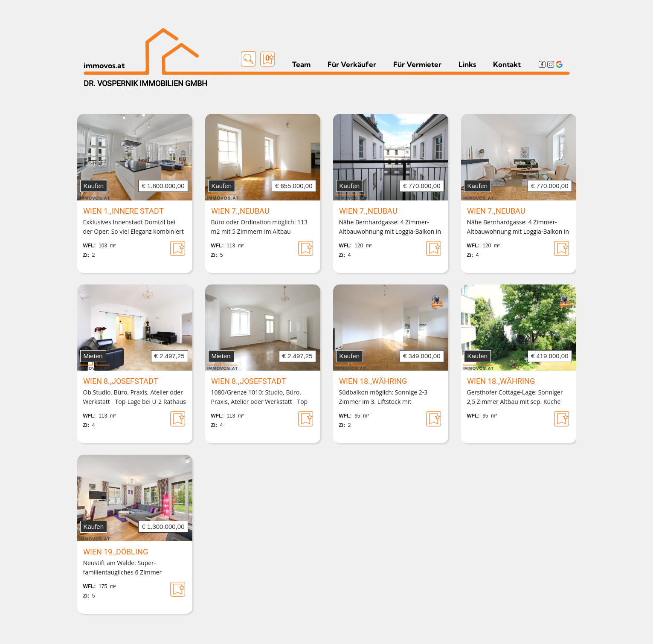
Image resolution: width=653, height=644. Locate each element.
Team (301, 64)
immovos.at (104, 65)
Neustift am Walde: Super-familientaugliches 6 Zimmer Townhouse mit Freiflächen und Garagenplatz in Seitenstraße (127, 568)
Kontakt (507, 64)
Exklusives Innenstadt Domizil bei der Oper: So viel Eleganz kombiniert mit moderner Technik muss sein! (134, 227)
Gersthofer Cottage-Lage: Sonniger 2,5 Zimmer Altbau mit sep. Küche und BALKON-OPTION (515, 397)
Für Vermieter (417, 64)
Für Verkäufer (352, 64)
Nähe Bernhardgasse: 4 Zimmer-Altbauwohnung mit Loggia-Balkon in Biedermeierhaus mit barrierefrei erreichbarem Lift (390, 227)
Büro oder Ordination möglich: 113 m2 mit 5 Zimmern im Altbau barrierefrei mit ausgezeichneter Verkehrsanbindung (260, 227)
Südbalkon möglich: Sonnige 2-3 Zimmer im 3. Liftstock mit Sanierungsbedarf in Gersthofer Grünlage (383, 397)
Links (467, 64)
